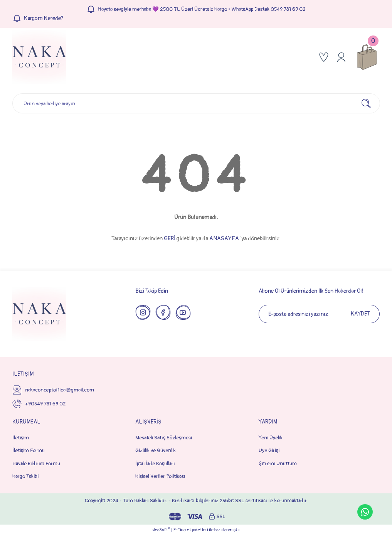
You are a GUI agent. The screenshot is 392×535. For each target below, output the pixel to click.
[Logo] (39, 57)
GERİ (170, 239)
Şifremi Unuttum (278, 463)
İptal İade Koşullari (155, 463)
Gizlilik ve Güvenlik (156, 450)
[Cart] (367, 57)
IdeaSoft (161, 530)
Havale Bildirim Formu (36, 463)
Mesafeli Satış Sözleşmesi (164, 438)
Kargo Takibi (25, 476)
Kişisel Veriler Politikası (160, 476)
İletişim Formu (29, 450)
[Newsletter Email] (319, 314)
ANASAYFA (224, 239)
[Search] (196, 103)
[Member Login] (341, 57)
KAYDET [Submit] (360, 314)
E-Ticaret (182, 530)
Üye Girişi (269, 450)
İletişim (21, 438)
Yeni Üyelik (271, 438)
